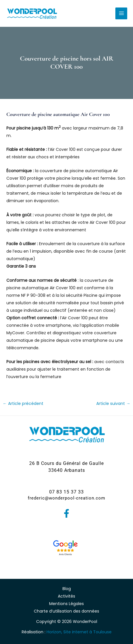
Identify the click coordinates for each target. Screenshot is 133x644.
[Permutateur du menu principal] (121, 13)
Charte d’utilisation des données (66, 611)
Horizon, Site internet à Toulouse (79, 632)
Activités (66, 596)
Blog (67, 589)
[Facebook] (66, 513)
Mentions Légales (66, 604)
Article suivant (113, 403)
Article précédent (23, 403)
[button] (66, 467)
